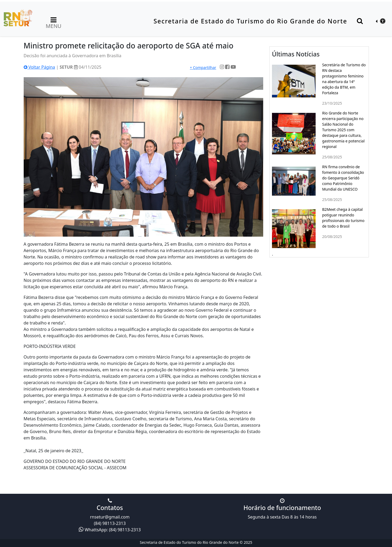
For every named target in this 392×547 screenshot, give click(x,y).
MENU (54, 22)
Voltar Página (39, 67)
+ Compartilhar (203, 67)
